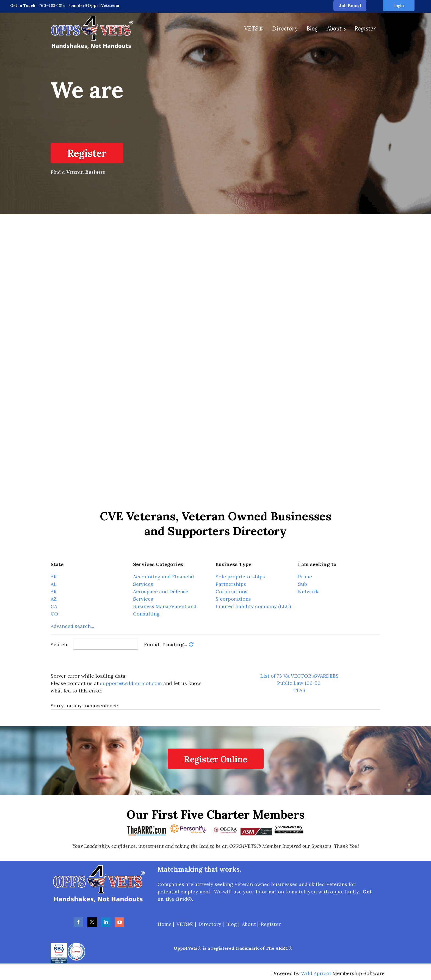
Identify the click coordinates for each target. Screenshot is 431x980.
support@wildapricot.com (131, 683)
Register (87, 153)
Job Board (350, 5)
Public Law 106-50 (299, 683)
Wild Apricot (316, 973)
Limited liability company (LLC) (253, 606)
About (249, 924)
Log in (399, 5)
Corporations (231, 591)
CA (54, 606)
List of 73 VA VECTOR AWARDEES (299, 676)
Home (165, 924)
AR (54, 591)
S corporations (233, 599)
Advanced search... (72, 626)
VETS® (185, 924)
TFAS (299, 690)
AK (54, 577)
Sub (302, 584)
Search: (59, 644)
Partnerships (231, 584)
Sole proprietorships (240, 577)
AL (54, 584)
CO (54, 614)
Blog (232, 924)
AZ (54, 599)
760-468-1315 (52, 5)
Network (308, 591)
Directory (210, 924)
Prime (305, 577)
